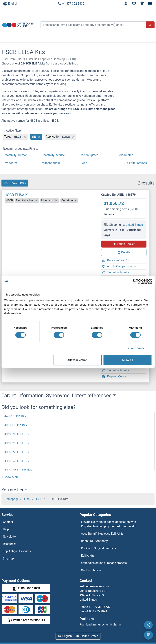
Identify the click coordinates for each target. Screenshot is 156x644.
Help (6, 529)
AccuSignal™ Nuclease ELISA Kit (102, 534)
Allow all (127, 360)
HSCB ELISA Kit (17, 195)
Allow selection (77, 360)
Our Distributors (91, 570)
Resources (10, 544)
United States (134, 225)
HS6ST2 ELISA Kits (16, 443)
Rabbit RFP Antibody (94, 541)
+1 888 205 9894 (96, 611)
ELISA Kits (88, 556)
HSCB (39, 499)
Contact (8, 522)
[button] (10, 477)
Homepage (11, 499)
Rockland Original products (99, 548)
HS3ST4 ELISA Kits (16, 461)
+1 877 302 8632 (71, 4)
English (10, 4)
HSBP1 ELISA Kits (15, 425)
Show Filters (15, 183)
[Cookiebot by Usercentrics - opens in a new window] (136, 281)
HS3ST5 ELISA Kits (16, 452)
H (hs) (27, 499)
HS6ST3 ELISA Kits (16, 434)
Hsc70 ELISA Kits (15, 416)
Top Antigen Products (17, 551)
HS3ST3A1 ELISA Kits (18, 470)
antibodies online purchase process (104, 563)
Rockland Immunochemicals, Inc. (101, 624)
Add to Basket (124, 244)
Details (124, 252)
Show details (136, 348)
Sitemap (8, 559)
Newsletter (10, 537)
